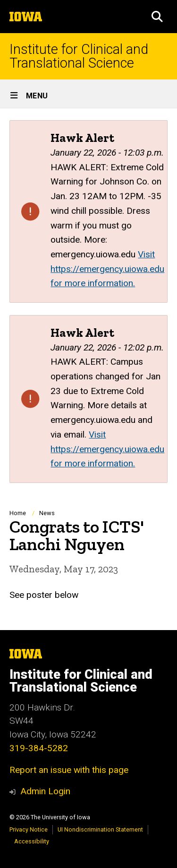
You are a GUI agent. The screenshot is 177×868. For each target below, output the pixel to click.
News (47, 513)
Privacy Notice (29, 829)
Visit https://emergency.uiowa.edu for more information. (107, 269)
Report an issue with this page (69, 770)
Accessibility (32, 841)
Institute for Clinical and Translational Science (79, 56)
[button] (157, 17)
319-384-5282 (39, 748)
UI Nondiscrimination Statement (100, 829)
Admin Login (45, 791)
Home (18, 513)
